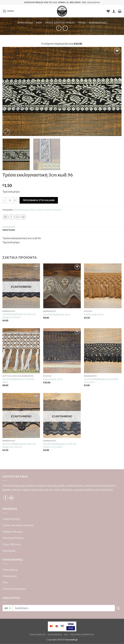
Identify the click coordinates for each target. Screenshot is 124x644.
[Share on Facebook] (11, 217)
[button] (8, 11)
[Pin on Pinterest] (23, 217)
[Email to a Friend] (17, 217)
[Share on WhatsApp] (6, 217)
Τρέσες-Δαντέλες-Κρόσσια (60, 23)
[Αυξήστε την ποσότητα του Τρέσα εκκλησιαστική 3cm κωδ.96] (15, 200)
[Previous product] (65, 28)
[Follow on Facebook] (6, 498)
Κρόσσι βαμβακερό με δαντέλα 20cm (18, 381)
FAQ (5, 582)
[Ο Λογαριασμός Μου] (114, 11)
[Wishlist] (108, 11)
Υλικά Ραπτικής (11, 519)
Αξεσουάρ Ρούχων (13, 538)
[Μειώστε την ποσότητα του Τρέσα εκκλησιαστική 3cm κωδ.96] (4, 200)
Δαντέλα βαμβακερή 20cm (57, 314)
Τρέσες (82, 23)
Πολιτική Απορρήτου (14, 589)
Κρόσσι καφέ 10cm (94, 314)
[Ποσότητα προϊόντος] (10, 200)
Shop (39, 23)
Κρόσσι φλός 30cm (53, 379)
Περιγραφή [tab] (9, 230)
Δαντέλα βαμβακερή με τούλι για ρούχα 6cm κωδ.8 (19, 316)
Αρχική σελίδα (25, 23)
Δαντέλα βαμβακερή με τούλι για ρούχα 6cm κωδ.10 (19, 445)
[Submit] (118, 608)
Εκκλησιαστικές (98, 23)
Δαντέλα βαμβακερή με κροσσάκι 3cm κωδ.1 (101, 381)
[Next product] (59, 28)
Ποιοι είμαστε (10, 570)
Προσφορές (9, 551)
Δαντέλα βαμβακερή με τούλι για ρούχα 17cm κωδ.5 (60, 445)
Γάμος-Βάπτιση (12, 544)
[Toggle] (120, 519)
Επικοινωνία (10, 576)
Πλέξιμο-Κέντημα (12, 532)
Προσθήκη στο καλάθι (39, 200)
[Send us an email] (11, 498)
